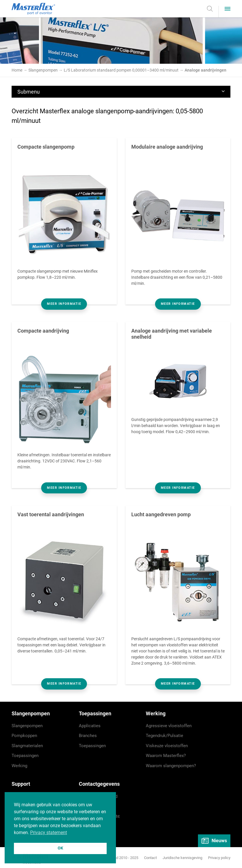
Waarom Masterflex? (166, 756)
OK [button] (60, 848)
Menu (230, 9)
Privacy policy (219, 858)
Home (17, 70)
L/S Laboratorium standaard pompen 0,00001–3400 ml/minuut (122, 70)
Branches (88, 736)
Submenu (121, 92)
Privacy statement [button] (49, 833)
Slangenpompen (43, 70)
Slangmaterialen (27, 746)
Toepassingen (25, 756)
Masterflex (33, 9)
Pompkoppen (24, 736)
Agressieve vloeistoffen (169, 726)
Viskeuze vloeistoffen (167, 746)
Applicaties (90, 726)
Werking (19, 766)
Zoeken (213, 9)
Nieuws (214, 841)
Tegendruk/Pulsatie (164, 736)
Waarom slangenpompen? (171, 766)
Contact (150, 858)
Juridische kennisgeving (182, 858)
